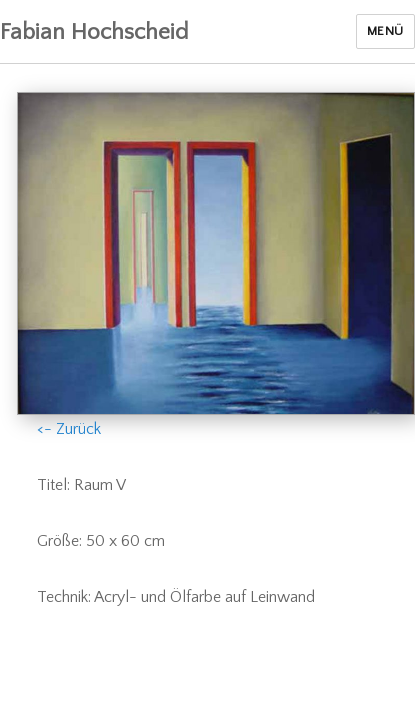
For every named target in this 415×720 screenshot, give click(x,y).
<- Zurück (69, 429)
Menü (385, 31)
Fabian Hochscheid (94, 32)
